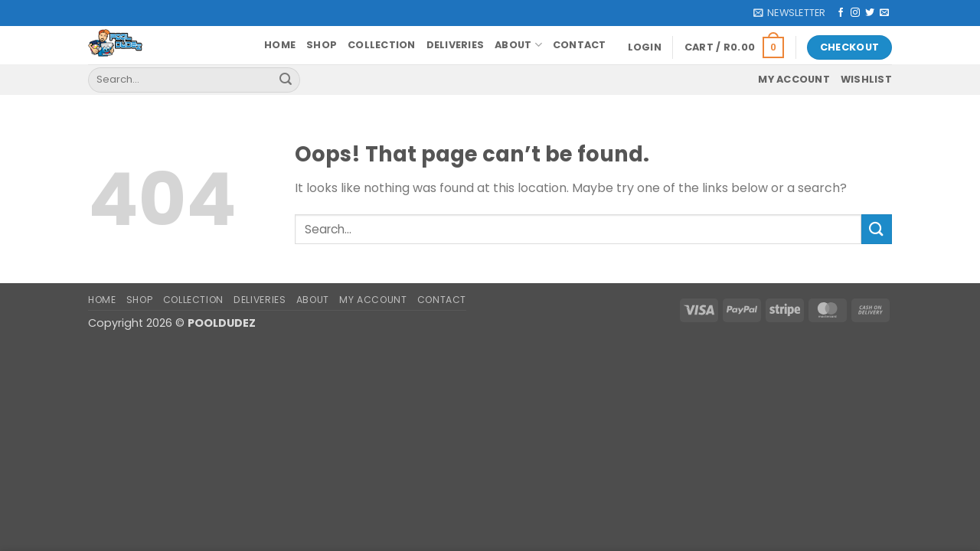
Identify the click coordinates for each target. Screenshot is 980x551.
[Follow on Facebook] (841, 13)
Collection (382, 45)
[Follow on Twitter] (870, 13)
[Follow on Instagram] (855, 13)
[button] (789, 13)
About (518, 45)
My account (794, 79)
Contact (580, 45)
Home (280, 45)
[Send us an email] (884, 13)
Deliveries (456, 45)
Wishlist (866, 79)
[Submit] (286, 80)
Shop (322, 45)
